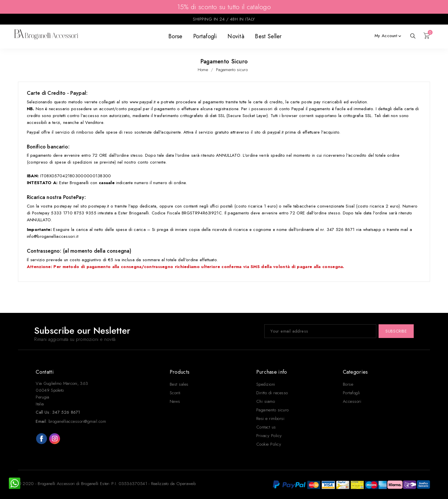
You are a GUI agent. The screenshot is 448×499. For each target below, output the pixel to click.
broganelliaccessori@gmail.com (77, 421)
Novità (236, 36)
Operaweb (186, 484)
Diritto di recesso (272, 393)
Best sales (179, 384)
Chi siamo (266, 401)
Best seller (268, 36)
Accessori (352, 401)
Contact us (266, 427)
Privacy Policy (269, 436)
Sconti (175, 393)
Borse (175, 36)
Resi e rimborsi (270, 418)
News (175, 401)
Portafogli (205, 36)
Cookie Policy (269, 444)
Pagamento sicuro (273, 410)
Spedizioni (266, 384)
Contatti (45, 372)
